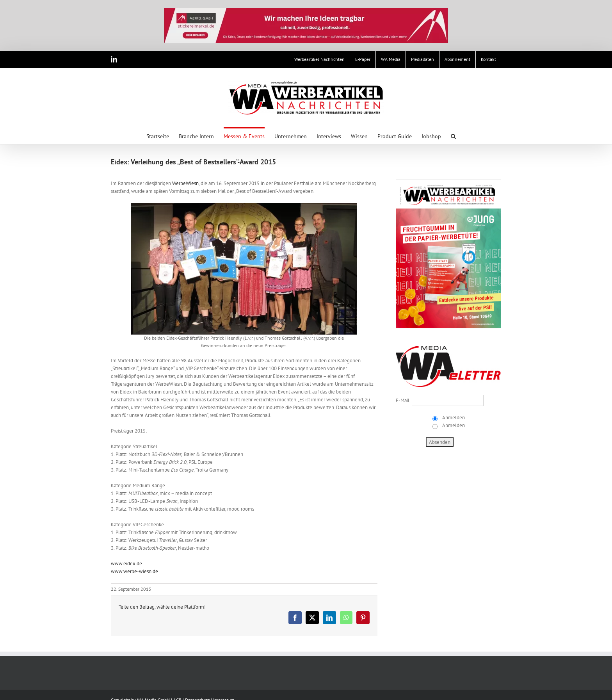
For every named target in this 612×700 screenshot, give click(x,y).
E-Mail (403, 400)
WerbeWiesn (185, 183)
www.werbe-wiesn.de (134, 571)
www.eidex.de (126, 564)
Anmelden (453, 418)
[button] (453, 136)
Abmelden (453, 425)
